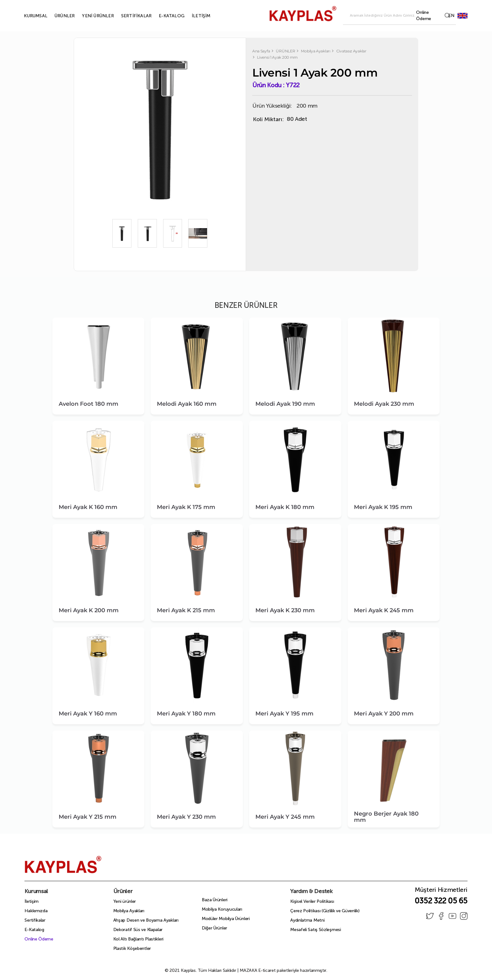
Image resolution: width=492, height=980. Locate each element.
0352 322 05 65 (441, 901)
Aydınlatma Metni (307, 920)
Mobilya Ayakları (129, 911)
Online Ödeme (39, 939)
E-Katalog (34, 930)
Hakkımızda (36, 911)
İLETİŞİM (194, 16)
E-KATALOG (164, 16)
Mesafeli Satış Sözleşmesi (316, 930)
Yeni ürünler (125, 901)
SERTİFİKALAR (129, 16)
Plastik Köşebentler (132, 948)
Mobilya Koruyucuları (222, 909)
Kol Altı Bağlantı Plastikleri (138, 939)
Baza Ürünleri (215, 900)
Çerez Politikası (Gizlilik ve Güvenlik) (325, 911)
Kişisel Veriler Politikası (312, 901)
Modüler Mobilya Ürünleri (226, 919)
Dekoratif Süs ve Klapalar (138, 930)
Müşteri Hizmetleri (441, 892)
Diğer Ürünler (214, 928)
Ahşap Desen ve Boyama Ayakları (146, 920)
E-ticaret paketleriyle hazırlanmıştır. (283, 970)
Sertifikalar (35, 920)
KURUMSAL (28, 16)
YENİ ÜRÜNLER (91, 16)
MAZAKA (248, 970)
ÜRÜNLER (57, 16)
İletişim (32, 901)
